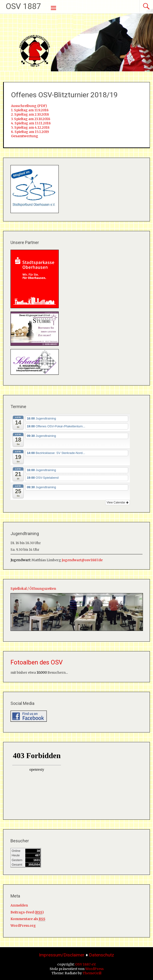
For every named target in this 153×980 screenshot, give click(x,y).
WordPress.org (23, 926)
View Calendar (118, 502)
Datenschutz (102, 955)
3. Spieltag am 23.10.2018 (31, 119)
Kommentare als (28, 919)
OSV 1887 (23, 6)
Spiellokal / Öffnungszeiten (33, 589)
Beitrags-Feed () (27, 912)
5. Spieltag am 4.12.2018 (30, 127)
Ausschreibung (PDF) (29, 106)
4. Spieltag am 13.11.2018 (31, 123)
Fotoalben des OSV (37, 662)
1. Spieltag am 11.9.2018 (30, 110)
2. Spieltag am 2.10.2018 (30, 114)
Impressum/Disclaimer (62, 955)
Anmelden (19, 905)
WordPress (94, 969)
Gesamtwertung (25, 136)
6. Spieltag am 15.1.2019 (30, 132)
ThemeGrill (92, 973)
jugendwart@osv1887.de (82, 560)
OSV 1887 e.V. (86, 964)
